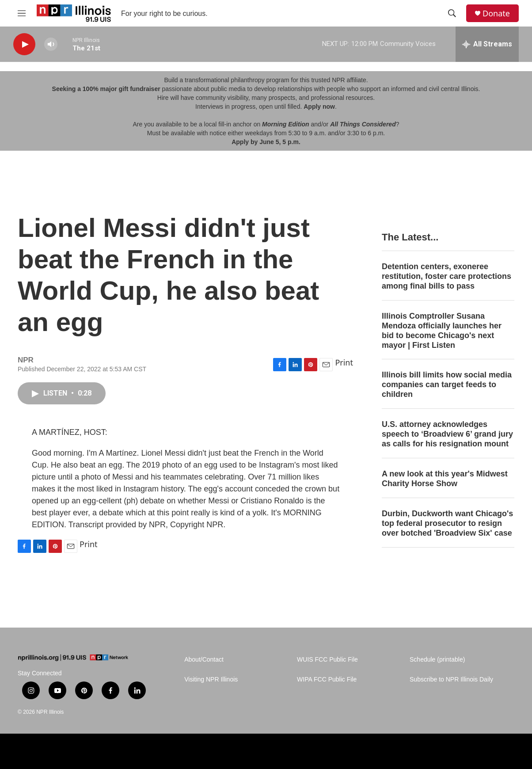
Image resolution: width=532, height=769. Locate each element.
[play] (24, 44)
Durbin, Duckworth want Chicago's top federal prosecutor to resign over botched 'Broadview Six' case (447, 523)
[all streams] (487, 44)
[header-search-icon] (452, 13)
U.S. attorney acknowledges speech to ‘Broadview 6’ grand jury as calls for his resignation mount (447, 434)
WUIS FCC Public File (327, 660)
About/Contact (204, 660)
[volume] (51, 44)
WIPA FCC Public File (327, 680)
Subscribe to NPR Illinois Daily (451, 680)
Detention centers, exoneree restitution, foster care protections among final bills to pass (446, 276)
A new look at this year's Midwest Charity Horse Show (445, 479)
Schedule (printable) (437, 660)
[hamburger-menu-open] (22, 13)
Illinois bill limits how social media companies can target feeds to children (447, 384)
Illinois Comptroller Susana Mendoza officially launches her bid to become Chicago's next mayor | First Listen (442, 331)
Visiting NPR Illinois (211, 680)
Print (344, 362)
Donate (496, 13)
